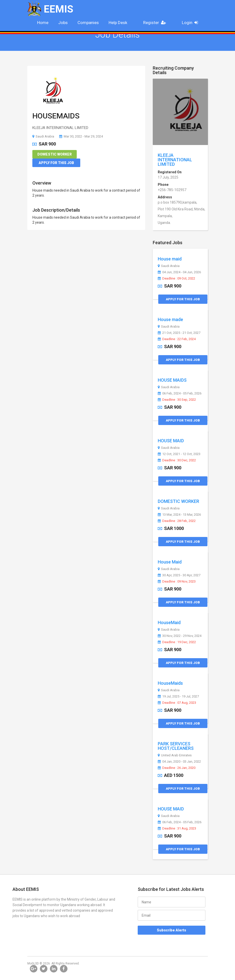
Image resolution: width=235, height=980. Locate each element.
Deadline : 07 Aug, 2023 (177, 703)
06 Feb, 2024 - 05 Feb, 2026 (180, 393)
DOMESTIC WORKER (178, 501)
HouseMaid (169, 622)
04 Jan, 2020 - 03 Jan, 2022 (179, 762)
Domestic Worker (55, 154)
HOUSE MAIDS (172, 380)
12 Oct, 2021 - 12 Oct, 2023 (179, 454)
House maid (170, 259)
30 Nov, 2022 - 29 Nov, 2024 (180, 636)
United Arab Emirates (175, 755)
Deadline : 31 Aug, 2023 (177, 828)
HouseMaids (170, 683)
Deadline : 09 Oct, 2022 (176, 278)
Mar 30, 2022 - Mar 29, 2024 (81, 136)
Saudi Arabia (43, 136)
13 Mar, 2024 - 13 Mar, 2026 (179, 515)
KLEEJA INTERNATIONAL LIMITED (175, 160)
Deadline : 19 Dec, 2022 (177, 642)
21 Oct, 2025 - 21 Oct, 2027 (179, 333)
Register (156, 23)
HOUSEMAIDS (56, 116)
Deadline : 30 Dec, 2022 (177, 460)
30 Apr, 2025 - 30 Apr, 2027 (179, 575)
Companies (88, 23)
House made (170, 319)
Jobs (63, 23)
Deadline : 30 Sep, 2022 (177, 400)
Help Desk (118, 23)
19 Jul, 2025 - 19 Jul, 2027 (178, 696)
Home (43, 23)
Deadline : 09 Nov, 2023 (177, 582)
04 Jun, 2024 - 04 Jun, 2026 (179, 272)
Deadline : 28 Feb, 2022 (177, 521)
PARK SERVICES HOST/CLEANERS (176, 746)
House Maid (170, 562)
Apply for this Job (56, 163)
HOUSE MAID (171, 441)
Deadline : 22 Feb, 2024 (177, 339)
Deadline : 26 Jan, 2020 (177, 768)
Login (191, 23)
